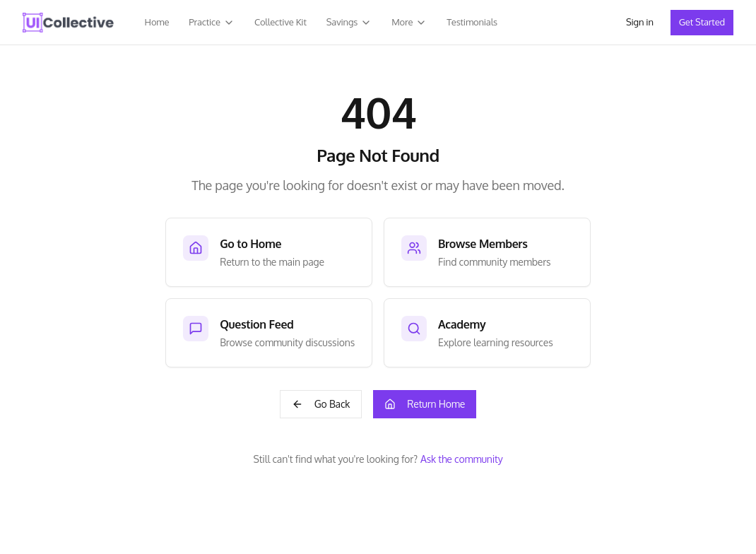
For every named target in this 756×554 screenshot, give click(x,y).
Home (157, 22)
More (409, 22)
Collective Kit (280, 22)
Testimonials (472, 22)
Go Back (321, 404)
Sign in (640, 22)
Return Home (425, 404)
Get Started (702, 22)
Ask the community (462, 459)
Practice (212, 22)
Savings (349, 22)
